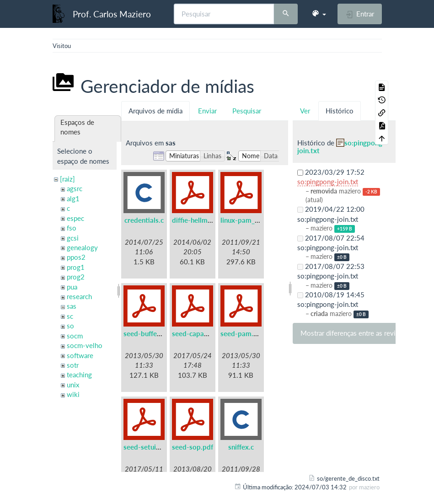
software (80, 355)
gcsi (73, 238)
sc (70, 316)
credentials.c (144, 220)
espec (75, 218)
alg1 (73, 198)
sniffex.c (241, 447)
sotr (73, 365)
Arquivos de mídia (155, 111)
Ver (305, 111)
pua (72, 287)
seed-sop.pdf (193, 447)
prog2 (76, 277)
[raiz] (67, 179)
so (70, 326)
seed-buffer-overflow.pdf (163, 333)
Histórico (340, 111)
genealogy (82, 247)
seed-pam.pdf (242, 333)
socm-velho (85, 345)
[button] (319, 14)
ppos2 (76, 257)
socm (75, 336)
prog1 (76, 267)
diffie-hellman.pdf (200, 220)
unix (73, 385)
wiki (73, 394)
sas (72, 306)
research (79, 296)
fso (72, 228)
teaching (79, 375)
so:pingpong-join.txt (341, 147)
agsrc (75, 188)
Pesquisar (247, 111)
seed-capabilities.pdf (205, 333)
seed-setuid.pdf (148, 447)
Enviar (207, 111)
